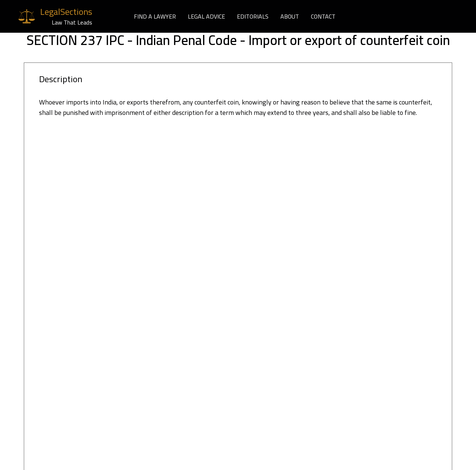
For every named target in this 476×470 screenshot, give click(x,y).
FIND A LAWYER (155, 16)
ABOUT (290, 16)
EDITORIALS (253, 16)
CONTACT (323, 16)
